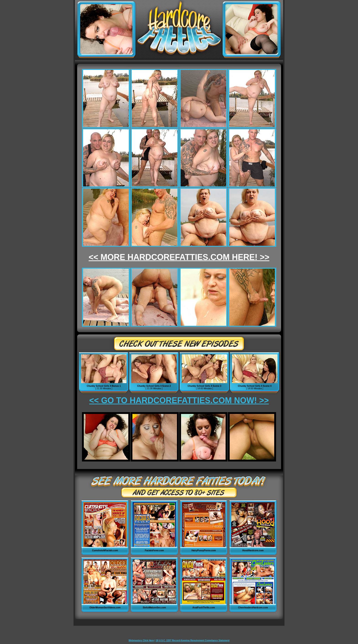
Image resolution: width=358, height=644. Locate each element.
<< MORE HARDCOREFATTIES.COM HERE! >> (179, 257)
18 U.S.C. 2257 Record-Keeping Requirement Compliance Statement (193, 640)
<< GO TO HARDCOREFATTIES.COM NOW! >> (179, 400)
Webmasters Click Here (141, 640)
